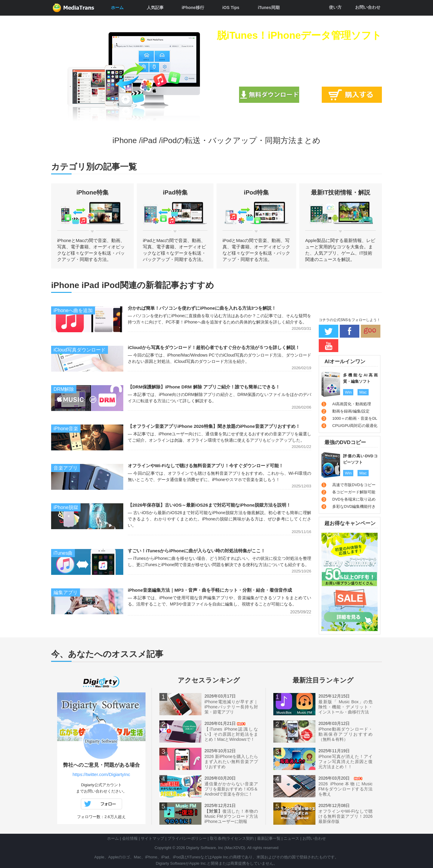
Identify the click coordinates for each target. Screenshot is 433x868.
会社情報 (130, 838)
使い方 (335, 7)
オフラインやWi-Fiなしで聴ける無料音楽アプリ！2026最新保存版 (345, 816)
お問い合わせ (368, 7)
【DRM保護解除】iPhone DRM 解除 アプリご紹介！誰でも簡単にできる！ (204, 387)
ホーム (117, 8)
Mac (363, 392)
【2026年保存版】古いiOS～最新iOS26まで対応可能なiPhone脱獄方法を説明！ (209, 505)
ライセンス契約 (240, 838)
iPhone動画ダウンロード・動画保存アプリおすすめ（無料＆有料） (345, 734)
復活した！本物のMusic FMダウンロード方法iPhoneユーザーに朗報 (231, 816)
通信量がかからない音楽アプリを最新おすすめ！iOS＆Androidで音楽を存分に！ (231, 789)
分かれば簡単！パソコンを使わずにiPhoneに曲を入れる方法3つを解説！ (202, 308)
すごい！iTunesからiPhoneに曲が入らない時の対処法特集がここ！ (197, 551)
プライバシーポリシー (187, 838)
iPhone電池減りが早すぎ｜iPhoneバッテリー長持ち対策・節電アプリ (231, 707)
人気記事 (155, 8)
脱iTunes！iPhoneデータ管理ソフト (299, 35)
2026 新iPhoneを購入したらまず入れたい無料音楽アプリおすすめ (231, 762)
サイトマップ (152, 838)
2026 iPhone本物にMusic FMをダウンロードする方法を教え (345, 789)
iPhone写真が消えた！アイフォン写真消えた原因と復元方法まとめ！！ (345, 762)
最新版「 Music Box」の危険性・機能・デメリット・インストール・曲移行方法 (345, 707)
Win (348, 392)
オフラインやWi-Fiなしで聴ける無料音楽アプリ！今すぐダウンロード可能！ (206, 466)
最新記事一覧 (269, 838)
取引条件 (218, 838)
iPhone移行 (193, 8)
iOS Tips (231, 8)
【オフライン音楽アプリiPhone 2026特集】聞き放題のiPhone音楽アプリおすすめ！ (214, 426)
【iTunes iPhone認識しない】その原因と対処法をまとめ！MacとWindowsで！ (231, 734)
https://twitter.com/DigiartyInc (101, 774)
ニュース (291, 838)
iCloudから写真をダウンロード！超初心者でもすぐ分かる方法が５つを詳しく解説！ (214, 347)
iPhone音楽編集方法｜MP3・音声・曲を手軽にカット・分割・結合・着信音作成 (210, 590)
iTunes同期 (269, 8)
